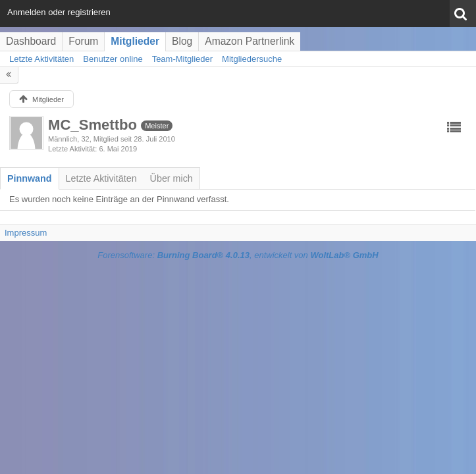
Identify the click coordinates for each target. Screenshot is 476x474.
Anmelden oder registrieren (59, 12)
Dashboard (31, 41)
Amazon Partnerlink (250, 41)
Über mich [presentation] (172, 178)
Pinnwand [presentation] (30, 178)
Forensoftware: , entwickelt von (238, 255)
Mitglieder (135, 41)
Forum (83, 41)
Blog (182, 41)
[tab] (30, 178)
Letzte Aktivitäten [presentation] (101, 178)
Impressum (26, 233)
